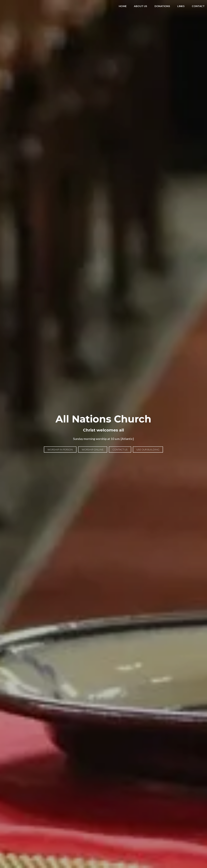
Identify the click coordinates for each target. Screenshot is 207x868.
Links (181, 6)
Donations (162, 6)
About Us (140, 6)
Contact (198, 6)
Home (123, 6)
